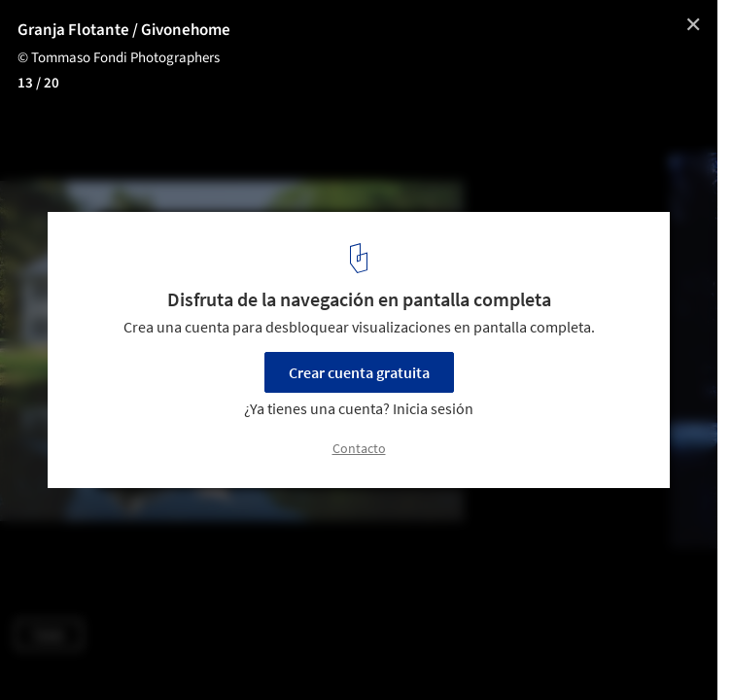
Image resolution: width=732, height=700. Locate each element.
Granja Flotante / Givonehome (124, 30)
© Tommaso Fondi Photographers (119, 58)
